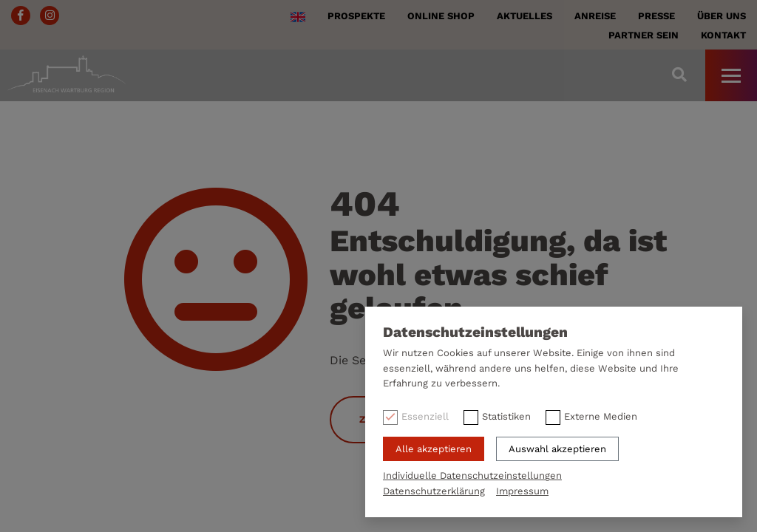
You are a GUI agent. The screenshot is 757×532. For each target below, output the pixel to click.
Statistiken (506, 416)
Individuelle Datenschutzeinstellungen (472, 475)
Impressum (522, 491)
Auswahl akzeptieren (557, 449)
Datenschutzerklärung (434, 491)
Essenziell (425, 416)
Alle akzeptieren (434, 449)
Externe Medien (601, 416)
